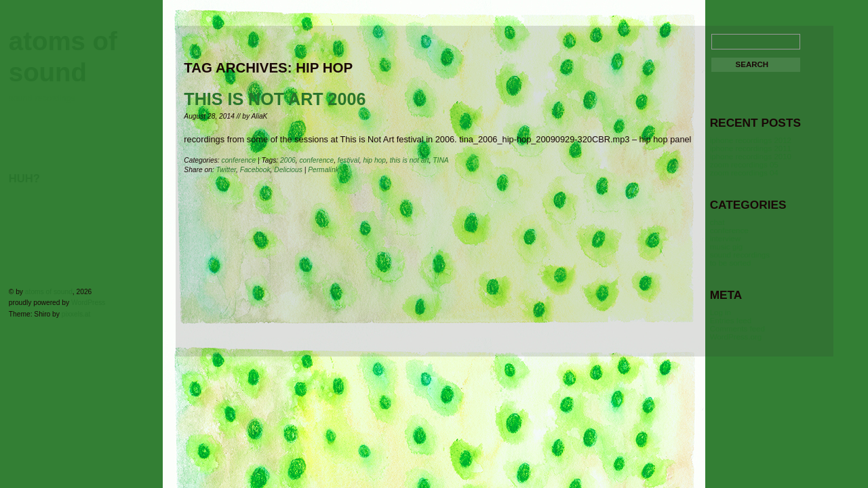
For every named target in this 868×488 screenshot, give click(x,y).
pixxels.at (76, 314)
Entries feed (731, 321)
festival (349, 160)
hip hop (374, 160)
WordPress (88, 303)
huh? (24, 179)
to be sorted (731, 263)
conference (239, 160)
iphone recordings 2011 (751, 148)
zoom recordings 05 (744, 165)
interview (725, 239)
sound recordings (740, 255)
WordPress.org (736, 337)
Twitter (226, 170)
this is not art (410, 160)
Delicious (288, 170)
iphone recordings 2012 (751, 140)
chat (717, 222)
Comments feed (737, 329)
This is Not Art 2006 (275, 99)
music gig (727, 247)
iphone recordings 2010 (751, 157)
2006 (288, 160)
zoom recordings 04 (744, 173)
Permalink (323, 170)
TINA (440, 160)
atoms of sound (49, 292)
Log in (721, 312)
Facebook (255, 170)
